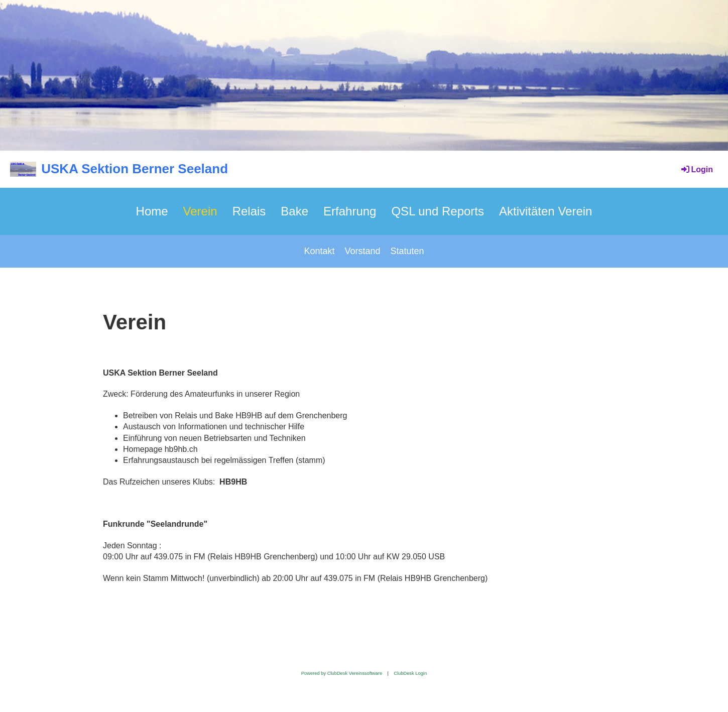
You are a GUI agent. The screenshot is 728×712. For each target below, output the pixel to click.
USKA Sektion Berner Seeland (135, 169)
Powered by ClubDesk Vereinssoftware (342, 673)
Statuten (407, 251)
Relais (249, 211)
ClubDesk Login (410, 673)
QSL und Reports (438, 211)
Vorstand (362, 251)
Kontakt (319, 251)
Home (152, 211)
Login (696, 169)
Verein (200, 211)
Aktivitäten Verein (545, 211)
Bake (294, 211)
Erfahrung (350, 211)
